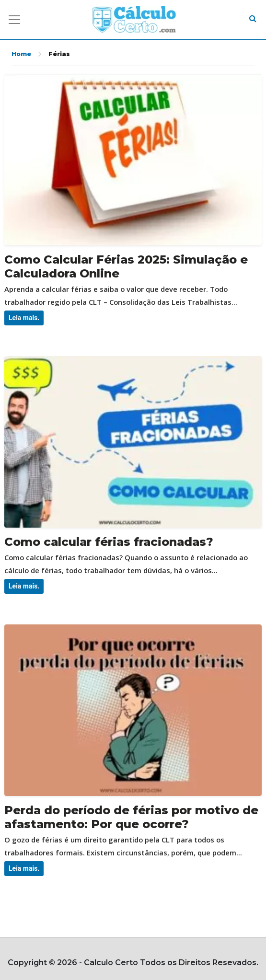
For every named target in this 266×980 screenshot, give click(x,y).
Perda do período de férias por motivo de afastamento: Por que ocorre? (131, 817)
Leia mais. (24, 318)
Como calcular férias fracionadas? (109, 542)
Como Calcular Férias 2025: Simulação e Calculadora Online (126, 266)
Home (21, 54)
